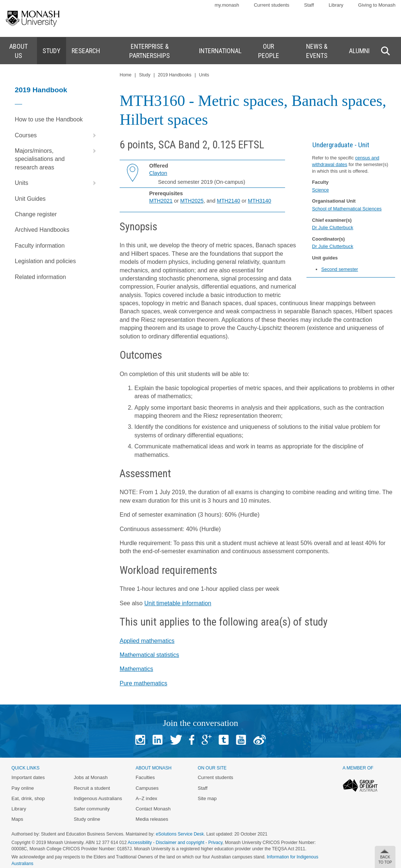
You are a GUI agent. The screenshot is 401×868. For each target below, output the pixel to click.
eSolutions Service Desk (180, 834)
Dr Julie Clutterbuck (333, 228)
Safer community (92, 809)
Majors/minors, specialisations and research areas (57, 157)
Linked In (157, 740)
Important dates (28, 777)
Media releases (152, 819)
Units (57, 183)
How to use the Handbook (49, 119)
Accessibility (140, 843)
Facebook (192, 740)
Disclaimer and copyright (180, 843)
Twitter (176, 740)
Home (126, 75)
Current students (271, 5)
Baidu (260, 740)
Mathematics (136, 669)
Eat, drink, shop (28, 798)
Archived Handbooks (42, 230)
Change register (36, 214)
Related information (40, 277)
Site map (207, 798)
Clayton (158, 173)
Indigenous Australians (98, 798)
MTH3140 (259, 201)
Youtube (241, 740)
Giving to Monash (377, 5)
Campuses (147, 788)
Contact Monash (153, 809)
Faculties (145, 777)
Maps (17, 819)
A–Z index (146, 798)
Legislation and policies (45, 261)
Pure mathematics (143, 683)
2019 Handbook (41, 90)
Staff (309, 5)
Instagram (140, 740)
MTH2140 (228, 201)
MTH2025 (192, 201)
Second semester (340, 269)
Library (336, 5)
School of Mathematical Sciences (347, 209)
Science (321, 190)
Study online (87, 819)
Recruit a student (92, 788)
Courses (57, 135)
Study (145, 75)
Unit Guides (30, 199)
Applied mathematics (147, 641)
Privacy (215, 843)
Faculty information (40, 246)
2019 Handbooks (175, 75)
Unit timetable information (178, 603)
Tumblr (224, 740)
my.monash (227, 5)
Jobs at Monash (91, 777)
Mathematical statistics (149, 655)
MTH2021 (161, 201)
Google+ (207, 740)
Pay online (23, 788)
